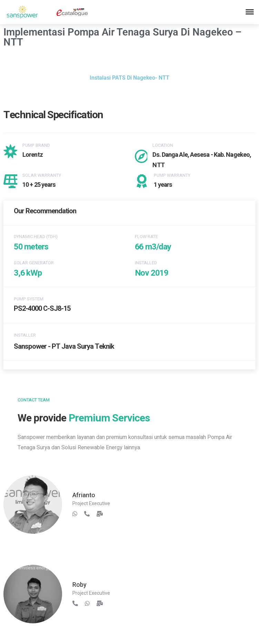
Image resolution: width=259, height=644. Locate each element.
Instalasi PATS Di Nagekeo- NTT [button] (129, 78)
